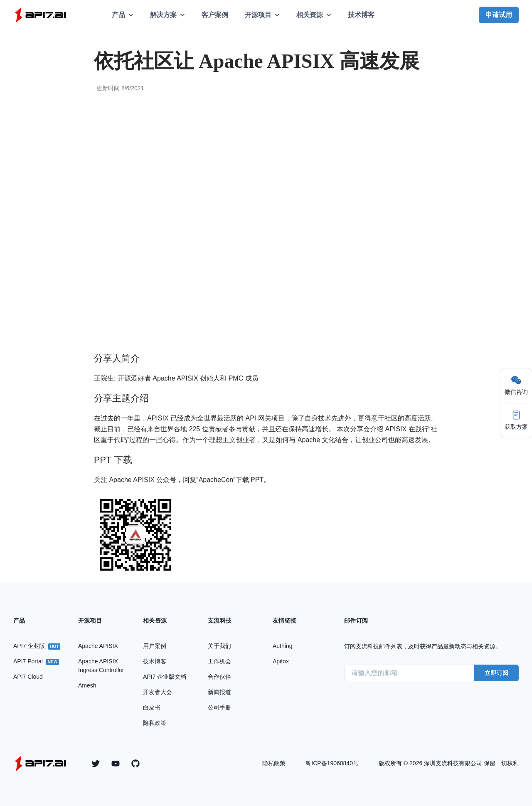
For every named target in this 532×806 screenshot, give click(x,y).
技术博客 (361, 15)
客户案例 (215, 15)
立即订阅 (496, 673)
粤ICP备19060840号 (332, 763)
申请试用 (499, 15)
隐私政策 (274, 763)
